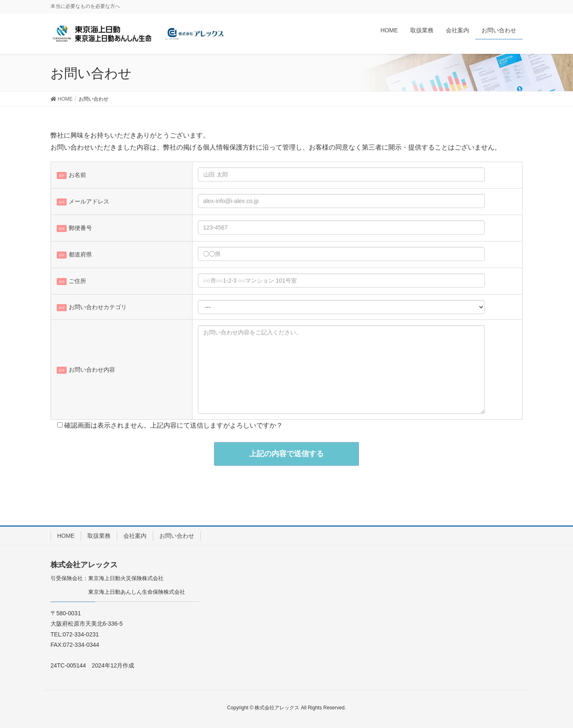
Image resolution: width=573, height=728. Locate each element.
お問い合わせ (177, 536)
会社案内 (135, 536)
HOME (66, 536)
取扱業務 (99, 536)
